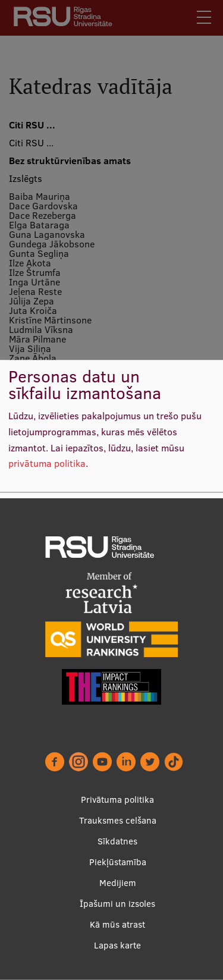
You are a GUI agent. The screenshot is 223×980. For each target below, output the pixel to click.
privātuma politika (47, 464)
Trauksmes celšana (118, 820)
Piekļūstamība (118, 862)
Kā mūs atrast (117, 924)
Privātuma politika (117, 800)
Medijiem (118, 883)
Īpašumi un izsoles (117, 904)
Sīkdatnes (117, 841)
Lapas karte (117, 945)
